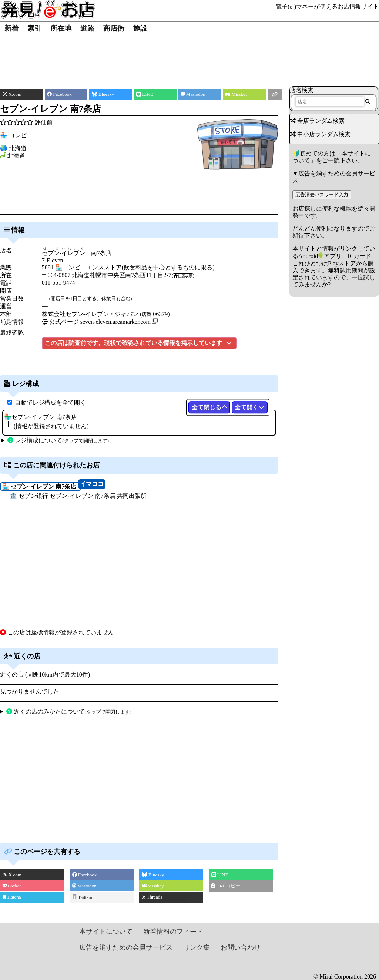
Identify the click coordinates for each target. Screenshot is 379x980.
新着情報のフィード (173, 932)
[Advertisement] (190, 57)
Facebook (85, 875)
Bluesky (153, 875)
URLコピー (226, 886)
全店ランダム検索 (317, 121)
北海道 (16, 156)
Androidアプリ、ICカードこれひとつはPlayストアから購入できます (333, 263)
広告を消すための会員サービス (126, 947)
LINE (220, 875)
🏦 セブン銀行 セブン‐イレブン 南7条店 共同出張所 (78, 496)
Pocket (12, 886)
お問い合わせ (241, 947)
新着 (11, 28)
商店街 (114, 28)
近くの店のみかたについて (69, 711)
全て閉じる (209, 407)
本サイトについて (106, 932)
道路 (87, 28)
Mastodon (84, 886)
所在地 (61, 28)
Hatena (12, 897)
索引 (34, 28)
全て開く (249, 407)
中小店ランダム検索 (320, 134)
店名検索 (302, 90)
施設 (140, 28)
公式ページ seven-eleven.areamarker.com (96, 322)
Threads (152, 897)
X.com (12, 875)
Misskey (153, 886)
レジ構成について (58, 440)
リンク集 (197, 947)
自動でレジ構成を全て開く (50, 402)
